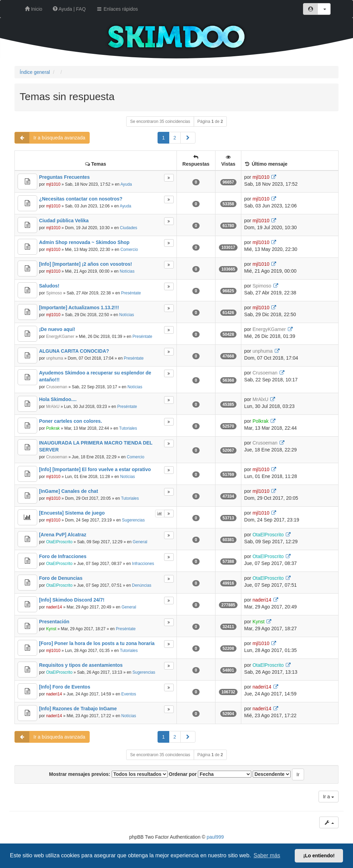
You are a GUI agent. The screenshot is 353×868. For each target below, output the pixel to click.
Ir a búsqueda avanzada (50, 138)
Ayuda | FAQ (69, 9)
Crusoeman (57, 387)
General (140, 542)
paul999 (215, 837)
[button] (188, 138)
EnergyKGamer (60, 337)
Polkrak (53, 428)
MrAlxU (53, 407)
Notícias (127, 271)
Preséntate (131, 293)
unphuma (55, 358)
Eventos (129, 694)
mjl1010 (53, 184)
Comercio (129, 250)
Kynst (51, 629)
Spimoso (54, 293)
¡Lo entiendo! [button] (319, 856)
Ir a (329, 797)
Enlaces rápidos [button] (117, 9)
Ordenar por (210, 774)
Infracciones (143, 564)
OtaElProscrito (59, 542)
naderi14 (54, 607)
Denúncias (142, 585)
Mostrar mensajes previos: (108, 774)
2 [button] (175, 138)
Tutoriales (128, 428)
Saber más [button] (267, 855)
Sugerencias (133, 520)
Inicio (34, 9)
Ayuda (126, 184)
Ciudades (129, 228)
